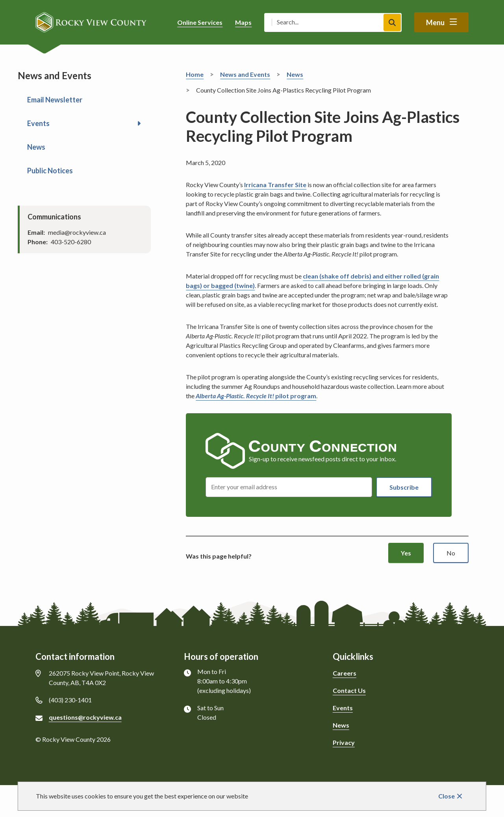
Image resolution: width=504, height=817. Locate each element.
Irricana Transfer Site (275, 185)
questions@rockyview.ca (85, 717)
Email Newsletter (55, 100)
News (36, 147)
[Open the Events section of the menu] (139, 123)
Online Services (200, 22)
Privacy (344, 742)
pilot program (256, 396)
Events (38, 123)
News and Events (245, 74)
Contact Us (349, 690)
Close (447, 796)
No (451, 553)
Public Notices (50, 171)
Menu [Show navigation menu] (435, 22)
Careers (345, 673)
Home (195, 74)
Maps (243, 22)
